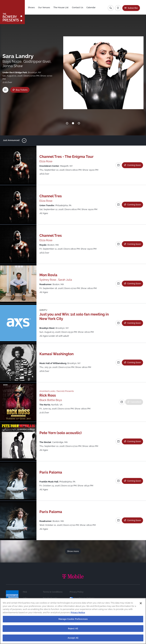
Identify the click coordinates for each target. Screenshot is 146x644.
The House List (61, 7)
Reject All (73, 629)
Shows (31, 7)
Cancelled (136, 402)
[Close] (141, 603)
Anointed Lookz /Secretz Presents (57, 391)
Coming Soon (134, 165)
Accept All (73, 638)
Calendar (91, 7)
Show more (73, 551)
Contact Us (78, 7)
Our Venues (44, 7)
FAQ (25, 592)
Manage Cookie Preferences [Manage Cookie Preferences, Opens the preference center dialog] (73, 619)
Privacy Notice (78, 612)
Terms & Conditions (53, 592)
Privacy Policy (77, 592)
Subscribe (133, 8)
